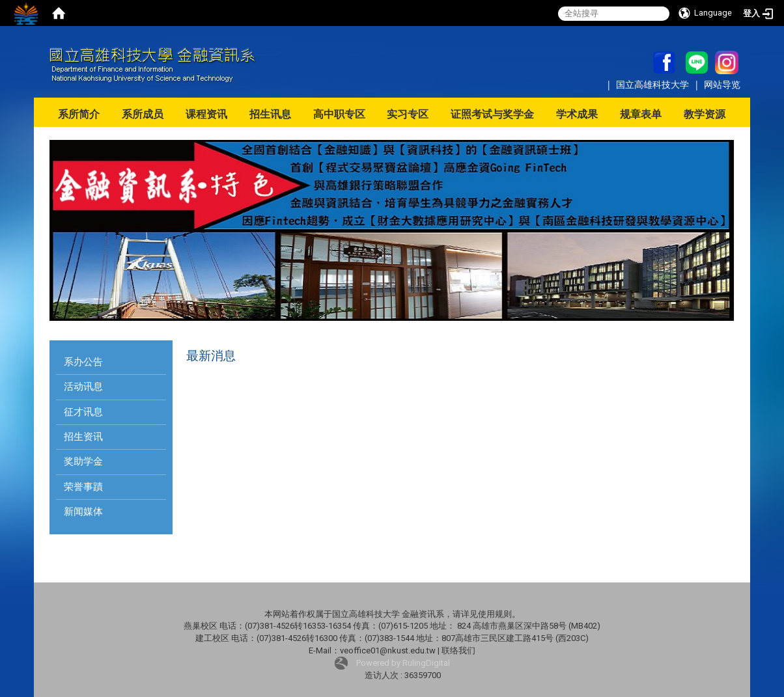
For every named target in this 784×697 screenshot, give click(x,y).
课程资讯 (206, 114)
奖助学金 (83, 461)
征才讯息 (83, 412)
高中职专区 (339, 114)
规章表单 (641, 114)
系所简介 (79, 114)
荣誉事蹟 (83, 487)
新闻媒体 (83, 512)
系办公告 (83, 362)
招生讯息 (270, 114)
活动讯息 (83, 387)
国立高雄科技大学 (654, 84)
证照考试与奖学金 (492, 114)
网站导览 (722, 84)
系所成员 (143, 114)
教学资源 (705, 114)
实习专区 (408, 114)
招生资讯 (83, 437)
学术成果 (577, 114)
